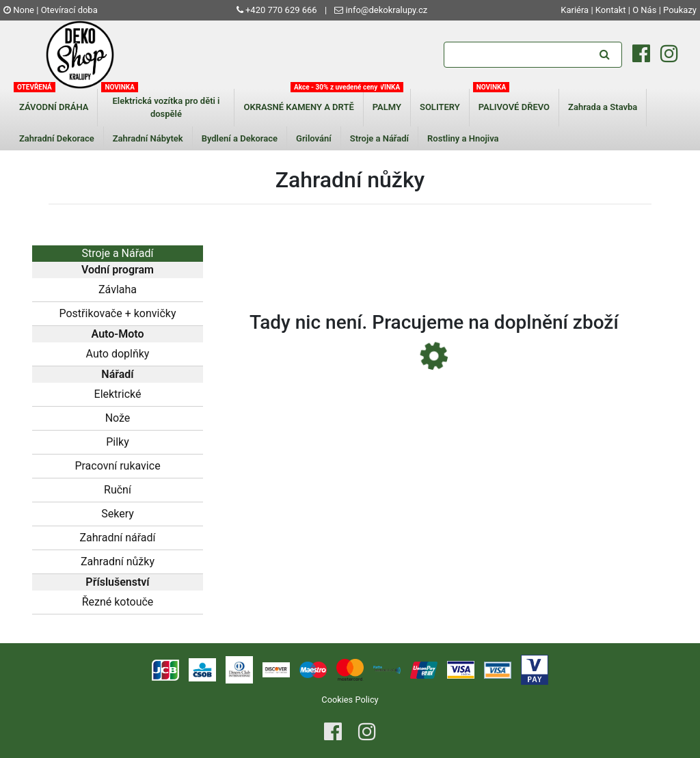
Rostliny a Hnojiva (463, 138)
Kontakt (611, 10)
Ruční (118, 490)
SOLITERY (440, 107)
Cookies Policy (350, 700)
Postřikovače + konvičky (117, 313)
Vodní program (118, 270)
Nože (118, 418)
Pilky (118, 442)
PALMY (387, 107)
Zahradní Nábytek (148, 138)
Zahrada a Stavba (603, 107)
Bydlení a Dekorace (240, 138)
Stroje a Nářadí (379, 138)
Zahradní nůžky (118, 561)
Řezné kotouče (118, 602)
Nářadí (117, 374)
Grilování (314, 138)
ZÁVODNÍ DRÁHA (54, 107)
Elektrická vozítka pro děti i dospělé (166, 108)
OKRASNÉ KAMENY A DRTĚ (298, 107)
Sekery (118, 514)
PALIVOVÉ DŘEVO (514, 107)
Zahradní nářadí (117, 538)
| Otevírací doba (67, 10)
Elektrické (118, 394)
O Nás (644, 10)
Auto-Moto (118, 334)
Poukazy (680, 10)
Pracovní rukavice (117, 466)
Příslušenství (117, 582)
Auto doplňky (118, 354)
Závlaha (118, 289)
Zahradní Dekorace (57, 138)
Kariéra (576, 10)
